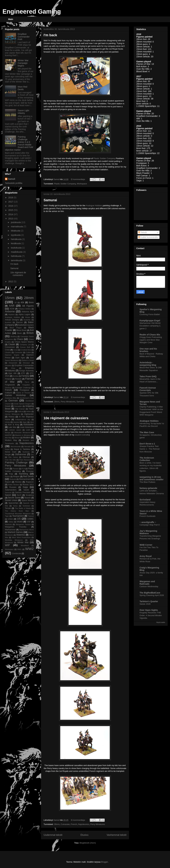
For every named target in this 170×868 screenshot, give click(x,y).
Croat (15, 350)
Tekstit (142, 232)
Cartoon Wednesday (149, 586)
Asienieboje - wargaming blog (148, 364)
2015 (11, 210)
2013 (11, 219)
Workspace (82, 184)
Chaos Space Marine (24, 342)
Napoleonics (84, 824)
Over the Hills (10, 460)
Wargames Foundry (16, 527)
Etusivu (84, 835)
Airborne (10, 311)
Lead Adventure (27, 427)
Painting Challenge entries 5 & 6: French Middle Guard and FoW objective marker (19, 143)
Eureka (16, 376)
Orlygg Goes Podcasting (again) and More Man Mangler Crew (151, 340)
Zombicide (17, 554)
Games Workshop (15, 395)
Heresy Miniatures (12, 414)
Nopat (7, 449)
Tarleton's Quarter (149, 601)
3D (15, 303)
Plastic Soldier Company (104, 158)
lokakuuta (16, 231)
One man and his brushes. (148, 350)
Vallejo (11, 522)
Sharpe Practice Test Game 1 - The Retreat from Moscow (150, 449)
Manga (8, 433)
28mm (57, 402)
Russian (13, 487)
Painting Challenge (16, 463)
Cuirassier (65, 824)
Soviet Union (11, 500)
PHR (7, 469)
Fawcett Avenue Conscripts (148, 389)
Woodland (25, 545)
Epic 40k (13, 373)
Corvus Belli (25, 347)
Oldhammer (21, 454)
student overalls (82, 435)
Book (20, 333)
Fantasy (25, 376)
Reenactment (25, 479)
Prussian (30, 471)
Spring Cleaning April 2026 (152, 595)
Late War (12, 427)
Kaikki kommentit (148, 237)
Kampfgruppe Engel (150, 321)
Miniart (17, 438)
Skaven (28, 498)
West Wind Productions (21, 537)
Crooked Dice (26, 350)
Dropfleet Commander (24, 365)
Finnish (18, 379)
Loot (28, 430)
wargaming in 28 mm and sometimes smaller (152, 478)
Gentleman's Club (27, 398)
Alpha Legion (24, 314)
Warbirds (8, 524)
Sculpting (30, 495)
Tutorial (31, 516)
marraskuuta (17, 226)
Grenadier (18, 406)
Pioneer (16, 469)
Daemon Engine (12, 355)
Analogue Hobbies (94, 205)
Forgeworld (10, 385)
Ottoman (26, 457)
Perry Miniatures (68, 402)
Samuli (12, 179)
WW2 (29, 549)
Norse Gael (11, 452)
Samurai (50, 200)
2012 (11, 281)
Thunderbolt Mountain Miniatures (18, 514)
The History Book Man (17, 511)
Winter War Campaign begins (23, 63)
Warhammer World (26, 530)
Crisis (7, 350)
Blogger (104, 862)
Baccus (19, 322)
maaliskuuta (17, 252)
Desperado (13, 363)
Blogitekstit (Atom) (88, 843)
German (13, 401)
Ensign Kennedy (27, 371)
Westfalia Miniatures (14, 540)
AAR (12, 306)
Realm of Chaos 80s (150, 335)
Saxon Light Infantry (23, 112)
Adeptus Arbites (25, 309)
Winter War (23, 542)
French (74, 824)
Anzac (28, 317)
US (19, 519)
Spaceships (14, 503)
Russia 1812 (28, 485)
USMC (31, 519)
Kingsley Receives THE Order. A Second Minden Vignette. (151, 615)
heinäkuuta (16, 239)
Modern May (11, 440)
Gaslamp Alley (11, 398)
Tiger (7, 516)
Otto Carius (13, 457)
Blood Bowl (21, 330)
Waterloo (21, 535)
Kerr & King (14, 425)
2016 (11, 206)
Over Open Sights (149, 610)
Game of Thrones (23, 393)
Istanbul (16, 422)
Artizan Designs (12, 320)
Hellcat (20, 411)
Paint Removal (25, 460)
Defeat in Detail (28, 360)
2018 (11, 198)
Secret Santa (14, 498)
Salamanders (11, 490)
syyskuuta (16, 235)
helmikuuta (16, 256)
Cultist (28, 352)
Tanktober (26, 506)
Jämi (32, 422)
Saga (25, 487)
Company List (25, 345)
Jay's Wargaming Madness (148, 532)
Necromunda (16, 446)
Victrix (20, 522)
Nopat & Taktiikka (22, 449)
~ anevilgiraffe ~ (148, 522)
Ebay (13, 368)
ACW (12, 309)
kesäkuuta (16, 243)
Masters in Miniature (23, 435)
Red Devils (28, 476)
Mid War (8, 438)
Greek (8, 406)
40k (22, 302)
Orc (32, 455)
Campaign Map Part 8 (150, 525)
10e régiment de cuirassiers (66, 418)
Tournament (18, 516)
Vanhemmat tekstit (117, 835)
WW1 (19, 549)
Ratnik (7, 477)
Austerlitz (27, 320)
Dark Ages (20, 358)
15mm (10, 298)
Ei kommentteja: (78, 179)
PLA (23, 469)
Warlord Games (15, 532)
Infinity (7, 422)
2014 (11, 214)
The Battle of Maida (23, 508)
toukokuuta (16, 248)
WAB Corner (146, 545)
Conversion (10, 347)
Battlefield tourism (26, 325)
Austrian (8, 322)
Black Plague (16, 328)
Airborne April (28, 312)
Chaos (20, 339)
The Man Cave (147, 432)
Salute (26, 490)
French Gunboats (148, 516)
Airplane (12, 314)
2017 (11, 202)
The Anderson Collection (147, 459)
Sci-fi (19, 495)
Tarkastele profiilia (14, 183)
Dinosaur (26, 363)
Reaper (16, 477)
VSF (29, 522)
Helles (29, 411)
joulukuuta (16, 222)
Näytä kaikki (161, 622)
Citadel (12, 344)
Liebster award (15, 430)
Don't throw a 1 (147, 444)
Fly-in (27, 382)
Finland (8, 379)
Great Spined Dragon (22, 404)
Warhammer (10, 530)
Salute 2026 (145, 604)
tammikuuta (17, 260)
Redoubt (13, 479)
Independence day (23, 420)
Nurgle (8, 455)
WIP (7, 545)
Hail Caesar (20, 409)
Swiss (15, 506)
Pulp (11, 474)
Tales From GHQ (148, 376)
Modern (27, 437)
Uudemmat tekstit (53, 835)
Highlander (29, 414)
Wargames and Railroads (147, 583)
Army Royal (146, 556)
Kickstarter (29, 424)
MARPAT (8, 435)
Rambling (23, 474)
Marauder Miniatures (22, 433)
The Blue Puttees (147, 482)
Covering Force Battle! (150, 314)
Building (14, 336)
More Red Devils (22, 88)
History (12, 417)
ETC (23, 373)
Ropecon (30, 482)
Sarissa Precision (23, 492)
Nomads (28, 446)
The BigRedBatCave (150, 593)
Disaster (8, 365)
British (30, 333)
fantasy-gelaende (148, 488)
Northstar (26, 452)
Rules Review (14, 485)
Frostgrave (25, 390)
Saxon (8, 495)
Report (8, 482)
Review (18, 482)
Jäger (25, 422)
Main (11, 19)
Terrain (8, 508)
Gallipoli (8, 393)
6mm (31, 302)
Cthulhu (8, 352)
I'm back (50, 35)
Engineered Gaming (32, 11)
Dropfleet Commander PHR (24, 37)
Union (10, 519)
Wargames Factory (23, 524)
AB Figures (28, 306)
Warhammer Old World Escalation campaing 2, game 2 (150, 326)
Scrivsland (145, 500)
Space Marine (28, 500)
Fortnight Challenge (23, 388)
